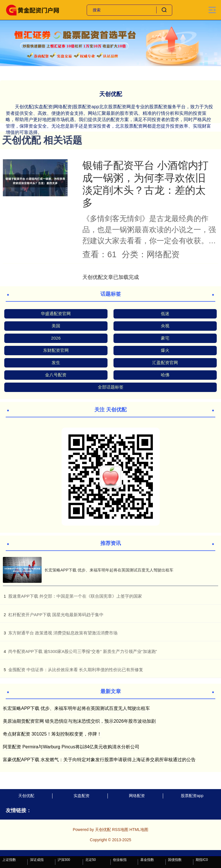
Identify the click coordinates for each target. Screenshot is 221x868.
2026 (56, 338)
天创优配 (26, 796)
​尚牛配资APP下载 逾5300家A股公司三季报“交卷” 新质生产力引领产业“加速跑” (83, 651)
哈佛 (165, 375)
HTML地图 (139, 830)
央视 (165, 326)
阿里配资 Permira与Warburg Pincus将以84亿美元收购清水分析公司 (71, 747)
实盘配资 (82, 796)
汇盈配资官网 (165, 362)
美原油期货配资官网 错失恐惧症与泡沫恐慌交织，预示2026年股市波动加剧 (79, 721)
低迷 (165, 313)
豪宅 (165, 338)
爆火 (165, 350)
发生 (56, 362)
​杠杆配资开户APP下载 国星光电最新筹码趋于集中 (56, 615)
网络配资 (137, 796)
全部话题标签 (111, 387)
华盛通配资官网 (56, 313)
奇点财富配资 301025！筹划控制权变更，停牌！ (52, 734)
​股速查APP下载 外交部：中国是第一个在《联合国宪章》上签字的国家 (75, 596)
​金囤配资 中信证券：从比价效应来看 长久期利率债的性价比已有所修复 (76, 670)
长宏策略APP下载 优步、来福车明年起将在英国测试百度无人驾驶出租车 (109, 570)
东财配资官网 (56, 350)
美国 (56, 326)
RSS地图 (120, 830)
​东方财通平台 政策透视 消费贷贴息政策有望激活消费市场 (63, 633)
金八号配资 (56, 375)
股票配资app (192, 796)
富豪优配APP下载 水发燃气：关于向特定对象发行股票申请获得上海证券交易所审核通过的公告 (99, 760)
